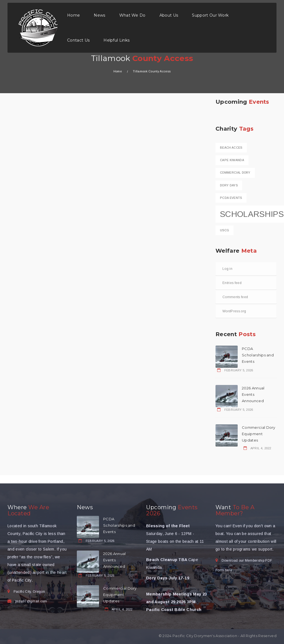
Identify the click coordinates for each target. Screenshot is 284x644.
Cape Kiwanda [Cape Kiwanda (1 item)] (232, 160)
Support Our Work (210, 15)
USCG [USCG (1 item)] (225, 230)
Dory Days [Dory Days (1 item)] (229, 185)
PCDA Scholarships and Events (258, 355)
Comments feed (235, 297)
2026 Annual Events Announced (253, 394)
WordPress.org (234, 311)
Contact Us (78, 40)
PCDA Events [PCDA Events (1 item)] (231, 198)
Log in (227, 269)
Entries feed (232, 283)
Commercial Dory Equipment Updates (259, 434)
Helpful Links (116, 40)
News (99, 15)
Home (73, 15)
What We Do (132, 15)
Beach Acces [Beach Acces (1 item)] (231, 148)
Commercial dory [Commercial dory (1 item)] (235, 173)
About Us (169, 15)
